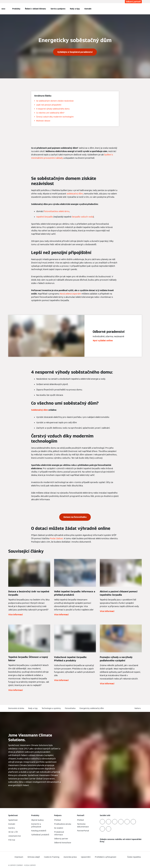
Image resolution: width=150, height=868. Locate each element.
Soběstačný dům (40, 410)
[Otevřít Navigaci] (3, 9)
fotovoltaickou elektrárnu (57, 211)
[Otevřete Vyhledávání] (140, 9)
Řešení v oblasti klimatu (35, 9)
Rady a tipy (75, 9)
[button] (138, 708)
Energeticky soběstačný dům (92, 708)
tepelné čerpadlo (45, 217)
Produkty (16, 9)
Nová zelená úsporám (70, 294)
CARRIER (33, 865)
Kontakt (88, 9)
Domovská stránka (16, 708)
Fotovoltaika (70, 708)
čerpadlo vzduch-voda (82, 217)
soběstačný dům (75, 194)
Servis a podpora (58, 9)
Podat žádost (56, 538)
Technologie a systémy (51, 708)
